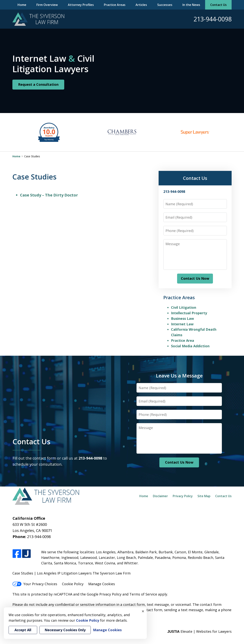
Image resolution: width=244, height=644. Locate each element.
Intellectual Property (189, 313)
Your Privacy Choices (35, 584)
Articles (141, 5)
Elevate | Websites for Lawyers (199, 631)
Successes (165, 5)
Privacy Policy (183, 496)
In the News (191, 5)
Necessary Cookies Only (65, 630)
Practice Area (183, 340)
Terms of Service (143, 594)
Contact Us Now (195, 278)
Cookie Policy (73, 584)
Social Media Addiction (190, 346)
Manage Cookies (102, 584)
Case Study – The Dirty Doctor (49, 195)
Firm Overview (47, 5)
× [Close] (143, 611)
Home (22, 5)
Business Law (182, 318)
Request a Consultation (38, 84)
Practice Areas (115, 5)
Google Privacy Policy (104, 594)
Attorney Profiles (81, 5)
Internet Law (182, 324)
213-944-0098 (213, 19)
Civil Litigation (184, 307)
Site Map (204, 496)
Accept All (23, 630)
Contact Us (218, 5)
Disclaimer (160, 496)
